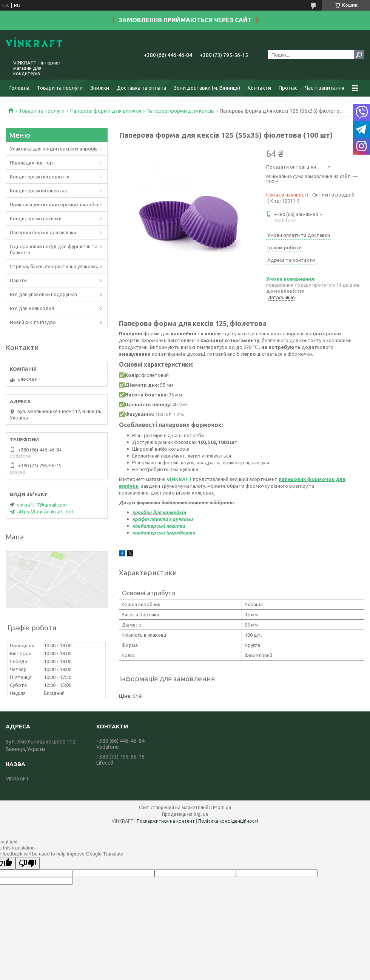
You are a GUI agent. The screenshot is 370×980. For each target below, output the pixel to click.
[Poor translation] (28, 863)
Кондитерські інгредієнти (40, 177)
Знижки (100, 88)
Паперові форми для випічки (106, 111)
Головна (19, 88)
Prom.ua (222, 807)
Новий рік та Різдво (33, 322)
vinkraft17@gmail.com (42, 505)
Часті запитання (325, 88)
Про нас (288, 88)
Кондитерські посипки (36, 218)
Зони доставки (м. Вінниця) (207, 88)
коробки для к (149, 512)
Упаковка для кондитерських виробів (54, 149)
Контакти (259, 88)
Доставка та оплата (141, 88)
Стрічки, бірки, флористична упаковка (54, 266)
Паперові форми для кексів (180, 111)
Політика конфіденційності (228, 821)
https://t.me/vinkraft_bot (45, 512)
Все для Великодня (32, 308)
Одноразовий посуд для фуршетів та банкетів (54, 249)
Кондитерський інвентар (39, 190)
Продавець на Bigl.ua (185, 814)
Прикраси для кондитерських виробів (54, 204)
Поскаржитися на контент (166, 821)
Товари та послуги (60, 88)
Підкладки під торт (33, 163)
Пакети (18, 280)
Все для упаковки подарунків (43, 294)
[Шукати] (359, 55)
